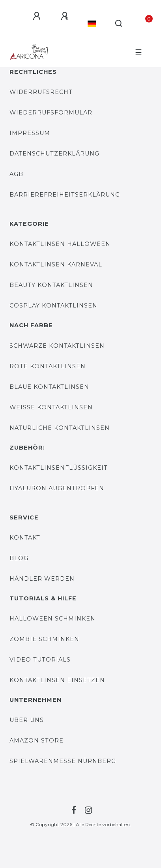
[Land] (92, 24)
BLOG (19, 558)
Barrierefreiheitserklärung (65, 195)
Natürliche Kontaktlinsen (60, 428)
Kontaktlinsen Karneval (56, 264)
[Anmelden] (37, 16)
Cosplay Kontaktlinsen (53, 306)
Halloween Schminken (52, 619)
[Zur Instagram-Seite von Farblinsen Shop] (87, 810)
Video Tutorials (40, 660)
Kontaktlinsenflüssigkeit (59, 468)
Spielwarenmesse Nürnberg (63, 761)
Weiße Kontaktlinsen (51, 407)
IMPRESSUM (30, 133)
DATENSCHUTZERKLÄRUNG (54, 154)
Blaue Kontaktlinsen (49, 387)
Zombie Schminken (44, 639)
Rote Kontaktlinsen (48, 366)
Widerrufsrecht (41, 92)
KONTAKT (25, 538)
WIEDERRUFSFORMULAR (51, 112)
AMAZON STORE (37, 741)
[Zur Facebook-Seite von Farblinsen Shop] (73, 810)
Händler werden (42, 579)
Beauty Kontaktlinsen (51, 285)
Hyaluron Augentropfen (57, 488)
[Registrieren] (65, 16)
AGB (16, 174)
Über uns (27, 720)
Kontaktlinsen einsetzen (57, 680)
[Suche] (119, 24)
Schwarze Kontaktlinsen (57, 346)
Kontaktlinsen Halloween (60, 244)
